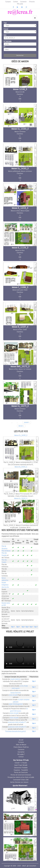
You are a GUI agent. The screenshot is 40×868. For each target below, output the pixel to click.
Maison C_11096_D (20, 287)
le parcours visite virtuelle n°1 (17, 722)
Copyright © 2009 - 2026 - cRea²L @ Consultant (20, 866)
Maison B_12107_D (20, 327)
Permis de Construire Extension (21, 775)
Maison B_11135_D (20, 248)
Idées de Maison (21, 745)
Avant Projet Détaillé (21, 765)
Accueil (21, 740)
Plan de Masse (6, 551)
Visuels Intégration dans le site (5, 585)
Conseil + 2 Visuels (21, 763)
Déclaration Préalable (21, 768)
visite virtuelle (13, 695)
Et (4, 47)
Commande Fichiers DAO (21, 780)
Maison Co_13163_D (20, 129)
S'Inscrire (32, 2)
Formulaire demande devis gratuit (16, 731)
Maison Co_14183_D (20, 168)
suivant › (27, 422)
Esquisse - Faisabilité (21, 770)
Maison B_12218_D (20, 208)
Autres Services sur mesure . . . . (21, 782)
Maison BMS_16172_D (20, 366)
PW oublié (20, 4)
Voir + (13, 627)
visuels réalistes (15, 679)
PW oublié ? (21, 754)
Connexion (23, 2)
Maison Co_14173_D (20, 406)
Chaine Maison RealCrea (21, 747)
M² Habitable (8, 41)
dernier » (21, 426)
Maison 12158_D (20, 89)
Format (6, 29)
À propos (8, 2)
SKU (5, 35)
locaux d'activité (16, 693)
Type (5, 23)
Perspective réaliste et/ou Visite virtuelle (21, 777)
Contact (16, 2)
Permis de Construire (21, 772)
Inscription (21, 752)
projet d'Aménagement (16, 704)
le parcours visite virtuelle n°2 (17, 727)
